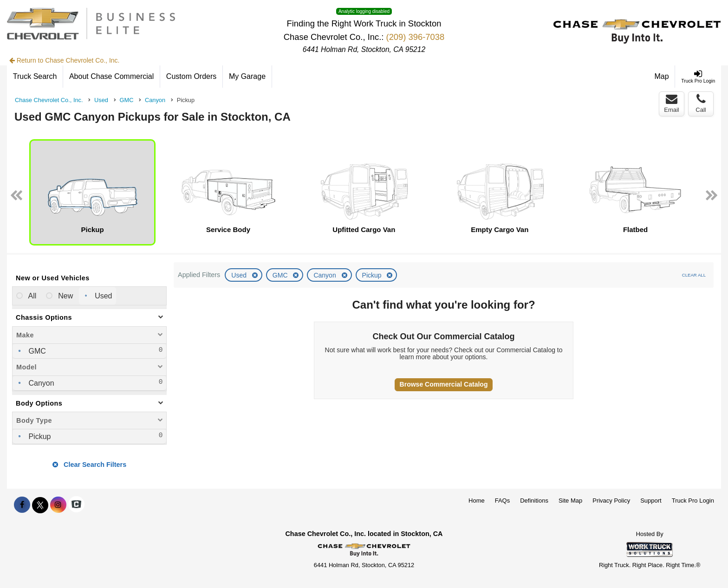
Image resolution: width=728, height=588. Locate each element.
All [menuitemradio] (31, 296)
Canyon (325, 275)
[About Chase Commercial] (112, 77)
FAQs (503, 501)
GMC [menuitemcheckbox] (36, 351)
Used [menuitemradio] (103, 296)
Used (240, 275)
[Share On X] (40, 505)
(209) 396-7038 (416, 37)
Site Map (570, 501)
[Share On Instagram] (58, 505)
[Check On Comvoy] (76, 505)
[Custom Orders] (192, 77)
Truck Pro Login (693, 501)
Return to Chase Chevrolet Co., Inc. (65, 60)
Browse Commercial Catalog (444, 384)
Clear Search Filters (89, 465)
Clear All (694, 275)
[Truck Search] (35, 77)
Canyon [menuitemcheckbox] (40, 383)
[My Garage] (247, 77)
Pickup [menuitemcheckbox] (39, 436)
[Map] (662, 77)
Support (651, 501)
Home (477, 501)
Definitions (534, 501)
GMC (281, 275)
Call (701, 103)
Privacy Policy (611, 501)
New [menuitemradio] (65, 296)
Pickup (373, 275)
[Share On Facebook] (22, 505)
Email (672, 103)
